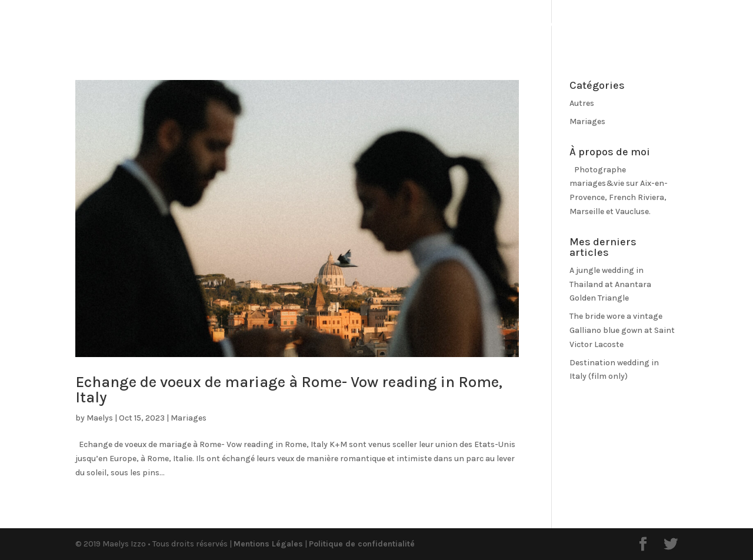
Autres (582, 103)
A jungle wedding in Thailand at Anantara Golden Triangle (610, 284)
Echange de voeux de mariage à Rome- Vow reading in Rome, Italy (289, 390)
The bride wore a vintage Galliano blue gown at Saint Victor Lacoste (622, 330)
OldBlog (375, 25)
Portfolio (305, 25)
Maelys (100, 418)
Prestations (536, 25)
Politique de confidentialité (362, 544)
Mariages (189, 418)
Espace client (697, 25)
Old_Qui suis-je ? (451, 25)
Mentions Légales (268, 544)
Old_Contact (612, 25)
